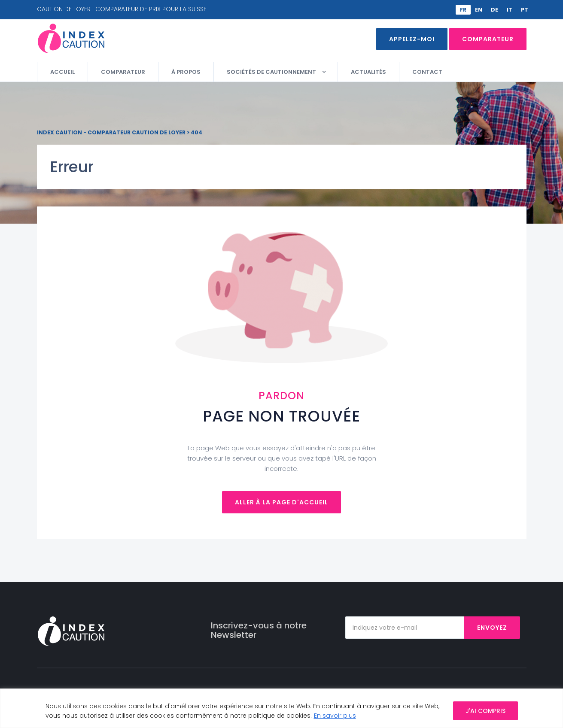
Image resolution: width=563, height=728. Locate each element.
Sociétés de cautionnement (271, 72)
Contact (427, 72)
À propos (186, 72)
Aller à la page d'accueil (281, 502)
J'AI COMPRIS (485, 711)
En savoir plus (335, 716)
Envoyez (492, 628)
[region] (281, 708)
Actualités (368, 72)
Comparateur (488, 39)
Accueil (62, 72)
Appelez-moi (412, 39)
